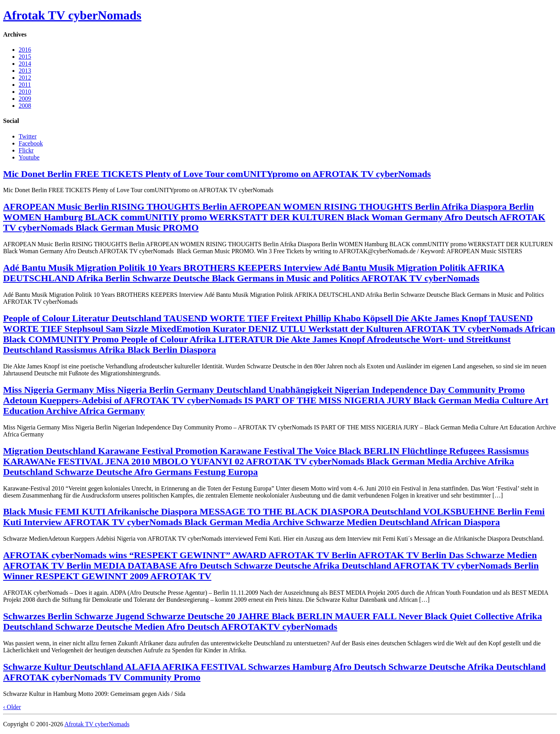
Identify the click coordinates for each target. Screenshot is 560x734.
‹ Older (12, 707)
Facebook (31, 143)
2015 (25, 57)
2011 (25, 85)
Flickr (26, 150)
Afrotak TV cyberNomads (72, 15)
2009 (25, 99)
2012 (25, 78)
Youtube (29, 157)
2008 (25, 106)
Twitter (28, 136)
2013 (25, 71)
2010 (25, 92)
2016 (25, 50)
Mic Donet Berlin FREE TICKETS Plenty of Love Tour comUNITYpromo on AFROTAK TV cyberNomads (217, 174)
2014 (25, 64)
